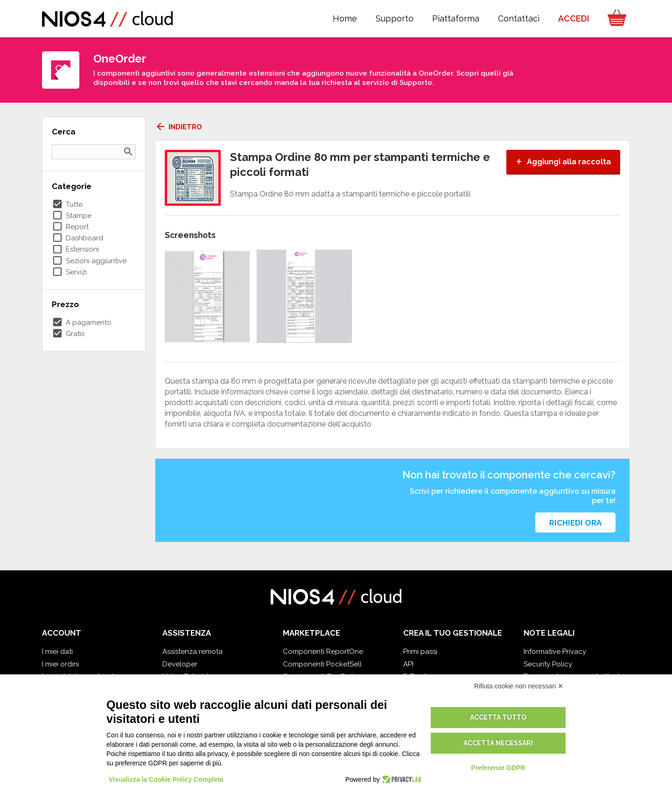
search (128, 152)
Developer (180, 664)
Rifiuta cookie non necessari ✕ (519, 686)
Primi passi (420, 652)
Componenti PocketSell (322, 664)
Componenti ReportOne (323, 652)
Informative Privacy (555, 652)
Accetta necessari (498, 743)
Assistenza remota (192, 652)
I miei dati (57, 652)
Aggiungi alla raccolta (563, 162)
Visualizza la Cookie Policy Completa (166, 779)
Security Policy (548, 664)
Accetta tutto (498, 717)
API (408, 664)
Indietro (178, 127)
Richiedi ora (575, 523)
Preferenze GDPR (498, 768)
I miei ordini (60, 664)
